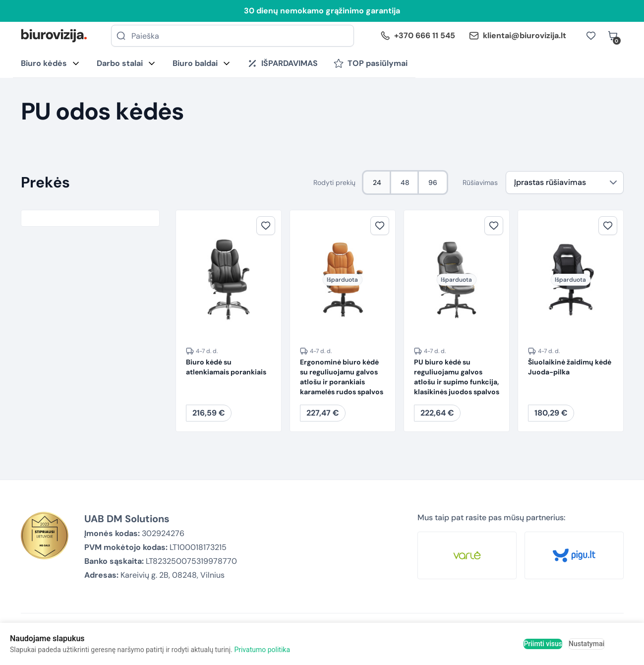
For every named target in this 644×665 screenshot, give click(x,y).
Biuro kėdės (44, 63)
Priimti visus (543, 644)
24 (377, 182)
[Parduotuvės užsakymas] (565, 182)
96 (433, 182)
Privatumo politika (262, 650)
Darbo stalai (120, 63)
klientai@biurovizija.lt (518, 35)
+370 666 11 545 (418, 35)
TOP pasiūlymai (371, 63)
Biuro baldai (195, 63)
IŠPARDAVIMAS (283, 63)
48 (405, 182)
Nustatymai (586, 644)
